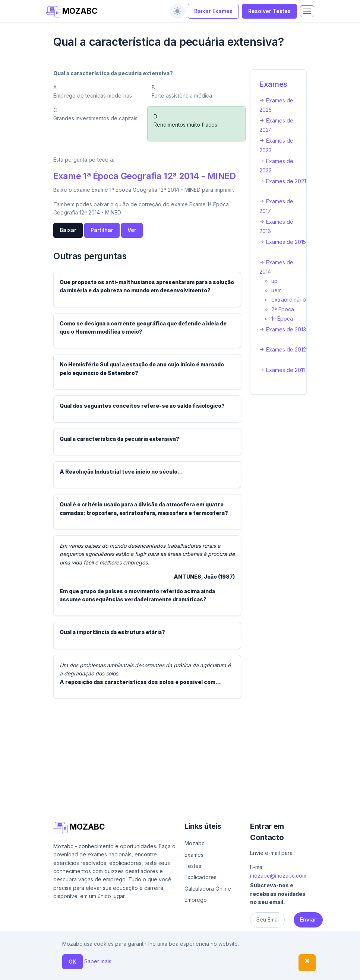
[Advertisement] (180, 757)
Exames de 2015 (286, 242)
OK (72, 962)
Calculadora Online (208, 889)
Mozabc (195, 843)
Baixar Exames (213, 11)
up (274, 281)
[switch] (177, 11)
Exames (273, 84)
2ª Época (283, 309)
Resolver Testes (269, 11)
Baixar (68, 230)
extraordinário (289, 300)
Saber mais (98, 961)
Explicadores (200, 877)
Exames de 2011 (285, 370)
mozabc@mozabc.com (278, 876)
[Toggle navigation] (307, 11)
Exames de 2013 (286, 329)
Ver (132, 230)
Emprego (196, 900)
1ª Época (282, 319)
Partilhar (102, 230)
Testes (193, 866)
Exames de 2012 (286, 349)
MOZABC (72, 12)
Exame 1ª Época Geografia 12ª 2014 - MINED (145, 176)
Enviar (308, 919)
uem (277, 290)
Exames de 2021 (286, 181)
